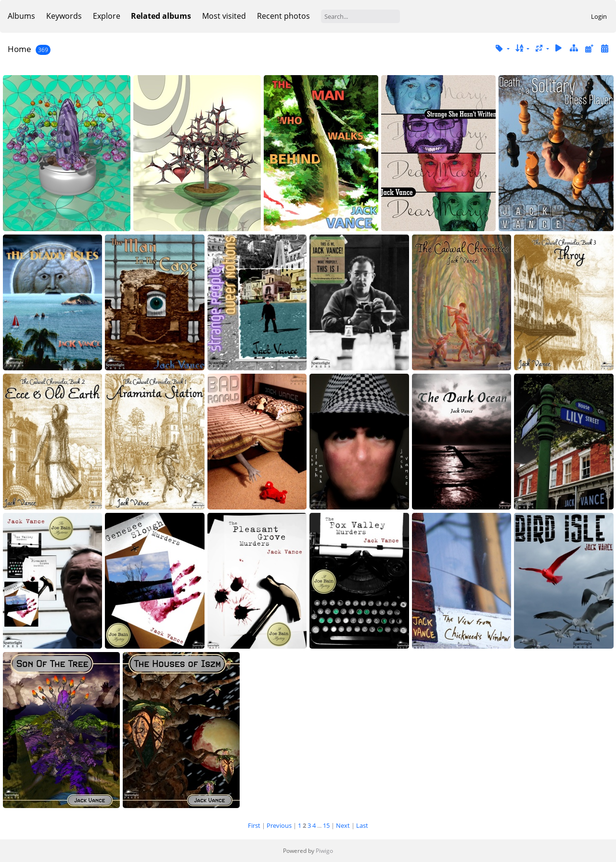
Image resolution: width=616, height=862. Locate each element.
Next (343, 825)
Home (19, 49)
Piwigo (324, 851)
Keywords (64, 16)
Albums (21, 16)
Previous (279, 825)
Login (599, 16)
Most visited (224, 16)
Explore (107, 16)
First (254, 825)
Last (362, 825)
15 (326, 825)
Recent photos (283, 16)
